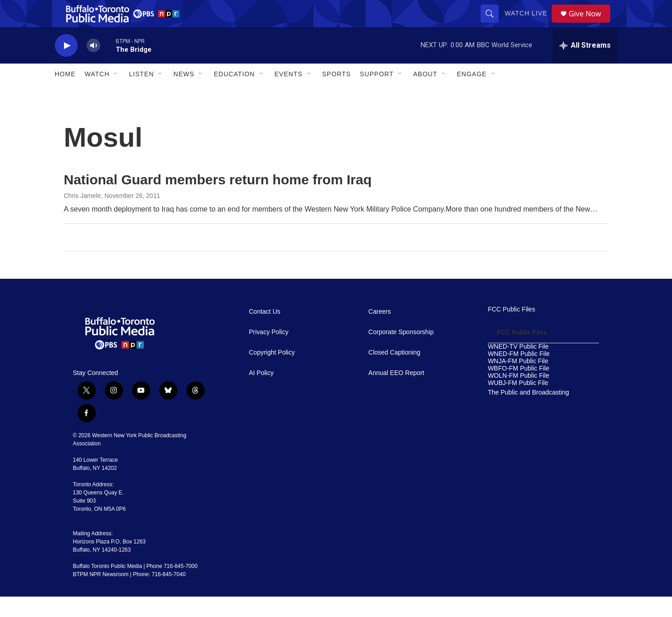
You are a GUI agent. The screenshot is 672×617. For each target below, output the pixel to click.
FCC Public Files (511, 330)
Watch (97, 94)
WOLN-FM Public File (518, 396)
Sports (336, 94)
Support (377, 94)
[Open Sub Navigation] (116, 94)
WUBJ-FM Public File (518, 403)
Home (65, 94)
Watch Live (529, 24)
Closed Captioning (394, 373)
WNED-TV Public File (518, 367)
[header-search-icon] (493, 24)
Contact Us (265, 332)
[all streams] (585, 66)
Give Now (590, 24)
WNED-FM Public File (519, 374)
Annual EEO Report (396, 393)
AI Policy (261, 393)
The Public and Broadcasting (528, 413)
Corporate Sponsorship (401, 353)
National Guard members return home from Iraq (218, 200)
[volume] (93, 66)
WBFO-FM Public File (518, 389)
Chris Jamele (83, 216)
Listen (141, 94)
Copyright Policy (272, 373)
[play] (66, 66)
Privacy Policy (269, 353)
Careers (380, 332)
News (184, 94)
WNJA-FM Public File (518, 382)
